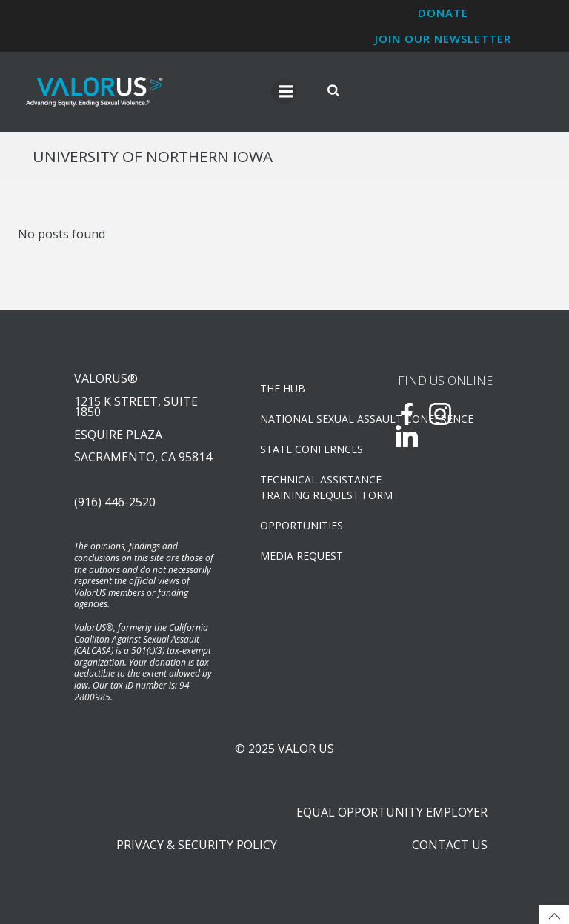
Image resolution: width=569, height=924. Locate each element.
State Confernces (309, 449)
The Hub (283, 388)
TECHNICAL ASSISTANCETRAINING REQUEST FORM (309, 487)
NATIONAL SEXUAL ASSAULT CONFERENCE (309, 419)
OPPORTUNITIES (302, 525)
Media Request (302, 556)
